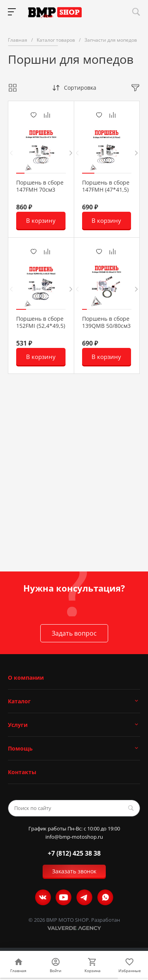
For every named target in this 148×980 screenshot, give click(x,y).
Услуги (18, 725)
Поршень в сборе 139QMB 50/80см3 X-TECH (106, 326)
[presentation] (11, 153)
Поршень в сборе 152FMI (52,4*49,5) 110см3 (41, 326)
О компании (26, 678)
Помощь (20, 748)
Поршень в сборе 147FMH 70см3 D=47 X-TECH (40, 190)
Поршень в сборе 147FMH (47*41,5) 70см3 (106, 190)
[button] (20, 173)
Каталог (19, 701)
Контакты (22, 772)
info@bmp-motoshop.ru (74, 837)
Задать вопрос (74, 633)
